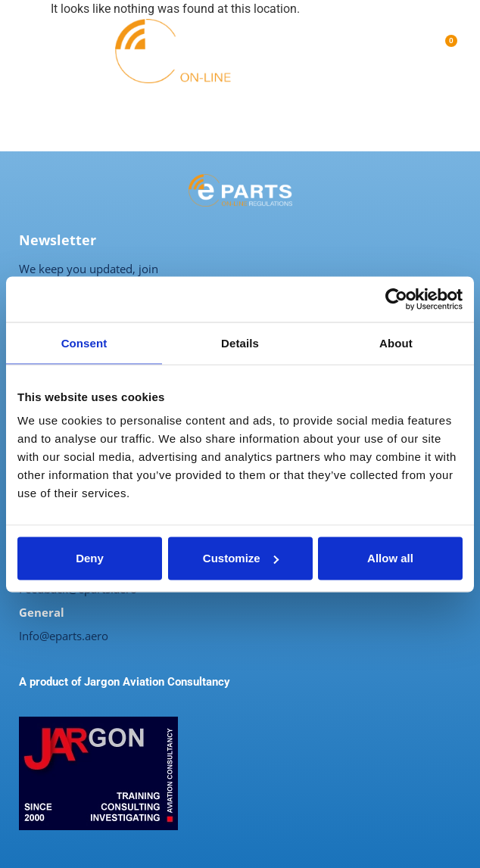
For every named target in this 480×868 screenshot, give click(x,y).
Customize (241, 558)
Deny (90, 558)
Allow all (390, 558)
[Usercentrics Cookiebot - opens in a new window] (396, 299)
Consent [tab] (84, 342)
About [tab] (396, 342)
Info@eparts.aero (64, 636)
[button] (25, 51)
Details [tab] (240, 342)
